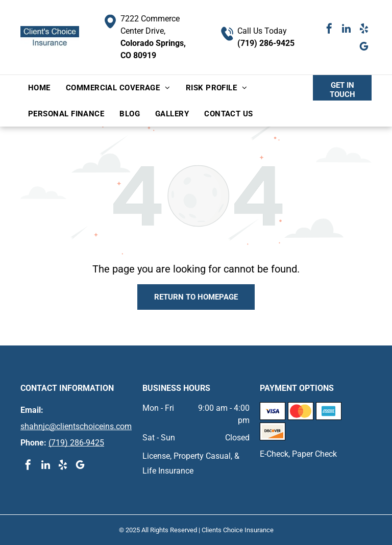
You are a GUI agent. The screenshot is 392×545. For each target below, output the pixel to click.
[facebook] (329, 30)
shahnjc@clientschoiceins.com (76, 426)
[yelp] (364, 30)
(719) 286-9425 (266, 43)
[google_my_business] (364, 48)
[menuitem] (39, 88)
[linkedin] (347, 30)
